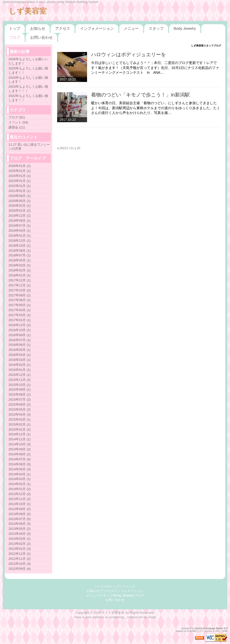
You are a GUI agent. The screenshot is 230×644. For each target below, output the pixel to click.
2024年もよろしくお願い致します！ (28, 80)
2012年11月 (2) (20, 559)
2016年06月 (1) (20, 345)
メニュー (131, 28)
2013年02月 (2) (20, 544)
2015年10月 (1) (20, 385)
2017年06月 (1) (20, 300)
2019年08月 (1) (20, 221)
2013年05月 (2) (20, 529)
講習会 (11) (17, 127)
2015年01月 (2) (20, 429)
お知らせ (38, 28)
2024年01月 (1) (20, 176)
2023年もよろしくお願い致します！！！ (28, 89)
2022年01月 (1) (20, 186)
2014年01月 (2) (20, 489)
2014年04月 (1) (20, 474)
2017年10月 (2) (20, 290)
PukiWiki (192, 631)
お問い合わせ (41, 37)
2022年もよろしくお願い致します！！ (28, 98)
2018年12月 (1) (20, 241)
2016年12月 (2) (20, 325)
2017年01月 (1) (20, 320)
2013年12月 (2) (20, 494)
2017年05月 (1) (20, 305)
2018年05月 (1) (20, 260)
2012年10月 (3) (20, 564)
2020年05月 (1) (20, 201)
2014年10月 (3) (20, 444)
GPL (218, 631)
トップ (15, 28)
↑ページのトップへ (109, 586)
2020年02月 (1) (20, 206)
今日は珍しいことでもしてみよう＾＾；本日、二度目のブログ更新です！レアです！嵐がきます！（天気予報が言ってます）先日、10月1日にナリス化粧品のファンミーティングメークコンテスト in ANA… (155, 68)
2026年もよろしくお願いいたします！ (28, 61)
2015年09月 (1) (20, 389)
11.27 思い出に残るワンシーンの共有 (29, 147)
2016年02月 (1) (20, 365)
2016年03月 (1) (20, 360)
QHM (225, 631)
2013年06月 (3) (20, 524)
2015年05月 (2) (20, 409)
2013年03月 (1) (20, 539)
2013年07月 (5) (20, 519)
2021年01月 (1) (20, 191)
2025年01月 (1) (20, 171)
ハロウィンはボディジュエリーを (128, 54)
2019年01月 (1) (20, 236)
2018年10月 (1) (20, 246)
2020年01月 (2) (20, 211)
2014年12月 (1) (20, 434)
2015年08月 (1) (20, 394)
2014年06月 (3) (20, 464)
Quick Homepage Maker (209, 628)
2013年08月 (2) (20, 514)
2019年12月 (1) (20, 216)
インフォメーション (97, 28)
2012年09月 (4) (20, 569)
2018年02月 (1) (20, 270)
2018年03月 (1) (20, 265)
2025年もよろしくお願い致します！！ (28, 70)
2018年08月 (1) (20, 251)
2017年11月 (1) (20, 285)
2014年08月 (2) (20, 454)
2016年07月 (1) (20, 340)
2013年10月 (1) (20, 504)
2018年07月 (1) (20, 255)
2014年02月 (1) (20, 484)
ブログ (15, 37)
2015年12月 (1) (20, 375)
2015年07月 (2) (20, 399)
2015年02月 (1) (20, 424)
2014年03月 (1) (20, 479)
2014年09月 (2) (20, 449)
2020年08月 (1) (20, 196)
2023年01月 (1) (20, 181)
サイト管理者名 (113, 613)
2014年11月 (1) (20, 439)
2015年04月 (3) (20, 414)
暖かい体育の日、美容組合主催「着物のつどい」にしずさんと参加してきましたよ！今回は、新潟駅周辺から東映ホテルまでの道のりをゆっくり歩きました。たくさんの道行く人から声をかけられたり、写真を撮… (156, 108)
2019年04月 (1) (20, 231)
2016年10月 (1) (20, 330)
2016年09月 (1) (20, 335)
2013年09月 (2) (20, 509)
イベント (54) (18, 122)
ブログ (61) (17, 117)
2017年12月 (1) (20, 280)
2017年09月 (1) (20, 295)
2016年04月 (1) (20, 355)
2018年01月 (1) (20, 275)
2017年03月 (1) (20, 315)
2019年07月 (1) (20, 226)
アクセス (63, 28)
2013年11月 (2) (20, 499)
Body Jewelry (185, 28)
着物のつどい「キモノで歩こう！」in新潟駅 (140, 95)
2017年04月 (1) (20, 310)
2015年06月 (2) (20, 404)
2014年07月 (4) (20, 459)
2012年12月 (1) (20, 554)
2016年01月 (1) (20, 370)
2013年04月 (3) (20, 534)
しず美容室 (28, 11)
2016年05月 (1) (20, 350)
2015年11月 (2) (20, 380)
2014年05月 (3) (20, 469)
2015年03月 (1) (20, 419)
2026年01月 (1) (20, 166)
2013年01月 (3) (20, 549)
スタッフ (156, 28)
